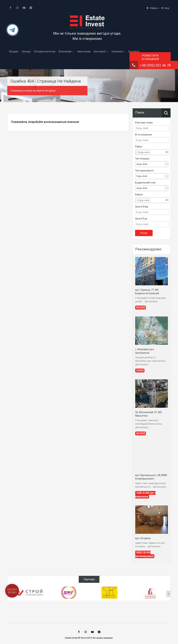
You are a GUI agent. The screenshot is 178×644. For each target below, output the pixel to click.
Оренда (26, 51)
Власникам (65, 51)
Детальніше (151, 301)
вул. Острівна (143, 538)
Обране (152, 8)
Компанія (117, 51)
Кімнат (139, 195)
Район (139, 147)
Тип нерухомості (144, 171)
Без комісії (100, 51)
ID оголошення (143, 135)
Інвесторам (84, 51)
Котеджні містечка (45, 51)
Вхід (165, 8)
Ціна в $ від (141, 207)
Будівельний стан (145, 183)
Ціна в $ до (141, 219)
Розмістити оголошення (150, 57)
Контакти (134, 51)
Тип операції (142, 159)
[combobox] (152, 152)
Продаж (14, 51)
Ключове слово (144, 123)
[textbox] (154, 152)
